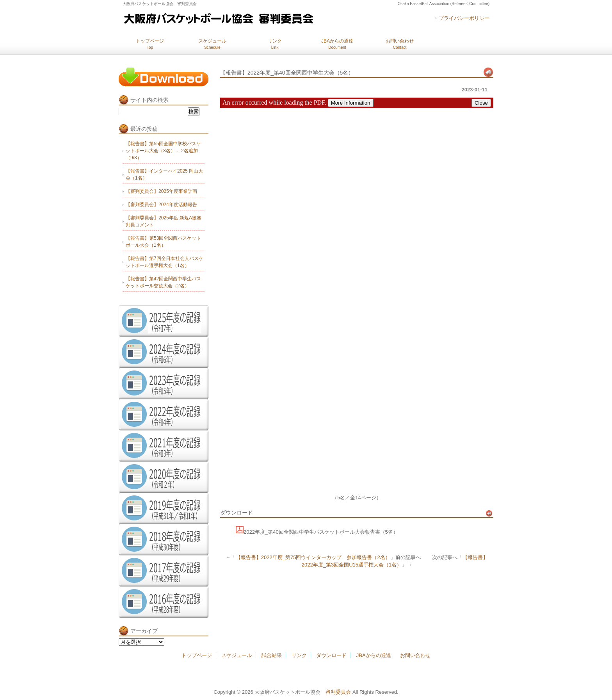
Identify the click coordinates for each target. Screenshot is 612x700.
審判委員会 (338, 692)
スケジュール (212, 44)
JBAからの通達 (337, 44)
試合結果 (272, 655)
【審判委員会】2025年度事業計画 (161, 191)
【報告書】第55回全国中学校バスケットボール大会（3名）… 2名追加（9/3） (163, 151)
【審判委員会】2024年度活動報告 (161, 205)
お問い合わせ (400, 44)
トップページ (150, 44)
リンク (275, 44)
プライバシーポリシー (464, 18)
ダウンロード (331, 655)
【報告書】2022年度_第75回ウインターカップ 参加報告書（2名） (313, 557)
